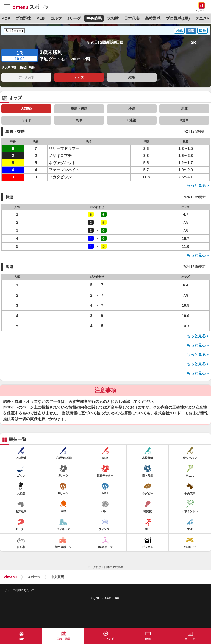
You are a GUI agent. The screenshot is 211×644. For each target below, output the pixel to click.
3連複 (132, 120)
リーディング (105, 639)
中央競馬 (94, 18)
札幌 (179, 31)
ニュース (190, 639)
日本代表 (132, 18)
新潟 (191, 31)
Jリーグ (74, 18)
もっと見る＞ (198, 185)
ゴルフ (56, 18)
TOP (6, 18)
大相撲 (113, 18)
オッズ (79, 77)
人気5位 (27, 109)
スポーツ (34, 577)
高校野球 (153, 18)
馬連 (184, 109)
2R (194, 42)
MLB (40, 18)
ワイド (26, 120)
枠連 (132, 109)
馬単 (79, 120)
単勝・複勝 (79, 109)
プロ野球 (23, 18)
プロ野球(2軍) (178, 18)
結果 (132, 77)
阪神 (202, 31)
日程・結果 (63, 639)
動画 (148, 639)
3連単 (184, 120)
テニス (201, 18)
